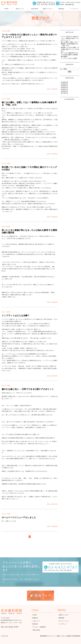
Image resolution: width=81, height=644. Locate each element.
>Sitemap (4, 636)
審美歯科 (61, 9)
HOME (6, 9)
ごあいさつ (36, 621)
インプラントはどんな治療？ (16, 316)
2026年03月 (64, 82)
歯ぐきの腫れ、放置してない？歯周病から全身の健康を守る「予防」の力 (70, 44)
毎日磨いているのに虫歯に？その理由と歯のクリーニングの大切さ (70, 49)
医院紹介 (35, 618)
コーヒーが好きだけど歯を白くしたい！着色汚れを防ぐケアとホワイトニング (70, 38)
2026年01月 (64, 86)
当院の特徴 (34, 9)
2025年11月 (64, 89)
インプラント (75, 9)
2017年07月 (64, 93)
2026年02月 (64, 84)
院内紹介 (35, 624)
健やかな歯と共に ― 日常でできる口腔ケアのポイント (28, 389)
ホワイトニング (64, 621)
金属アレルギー (48, 9)
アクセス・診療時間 (39, 627)
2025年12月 (64, 88)
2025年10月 (64, 91)
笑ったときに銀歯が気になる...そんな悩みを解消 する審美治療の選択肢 (70, 55)
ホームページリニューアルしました (19, 517)
